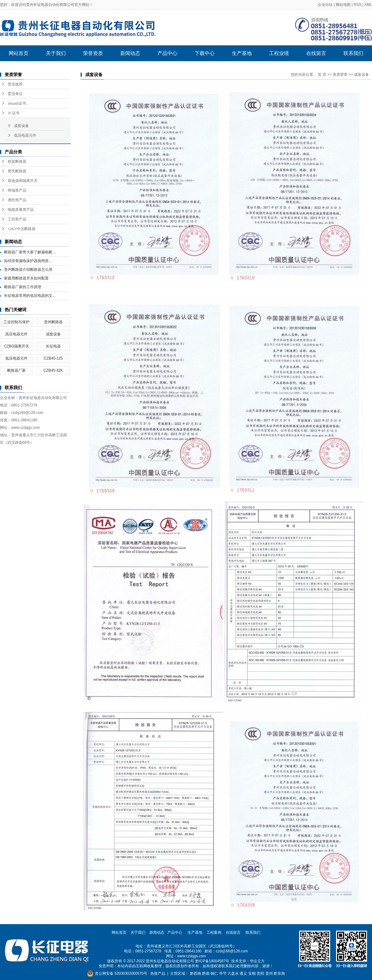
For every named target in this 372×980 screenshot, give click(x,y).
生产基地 (242, 53)
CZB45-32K (53, 370)
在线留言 (316, 53)
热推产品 (158, 973)
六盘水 (233, 973)
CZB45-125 (53, 358)
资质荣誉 (340, 75)
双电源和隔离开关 (23, 181)
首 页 (322, 75)
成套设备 (21, 126)
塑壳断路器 (17, 171)
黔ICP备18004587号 (212, 961)
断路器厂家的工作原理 (23, 287)
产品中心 (167, 53)
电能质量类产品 (21, 210)
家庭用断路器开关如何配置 (26, 278)
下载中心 (205, 53)
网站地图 (343, 5)
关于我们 (56, 53)
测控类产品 (17, 200)
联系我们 (353, 53)
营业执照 (15, 84)
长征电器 (53, 346)
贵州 (269, 973)
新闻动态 (130, 53)
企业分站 (325, 5)
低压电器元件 (25, 135)
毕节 (223, 973)
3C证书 (14, 113)
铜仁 (214, 973)
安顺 (252, 973)
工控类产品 (17, 219)
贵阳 (260, 973)
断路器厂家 (16, 370)
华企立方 (257, 961)
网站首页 (19, 53)
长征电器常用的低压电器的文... (30, 296)
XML (368, 5)
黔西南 (196, 973)
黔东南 (279, 973)
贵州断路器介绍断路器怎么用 (28, 270)
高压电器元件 (16, 334)
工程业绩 (279, 53)
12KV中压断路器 (22, 229)
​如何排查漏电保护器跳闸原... (28, 261)
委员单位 (15, 94)
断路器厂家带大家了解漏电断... (30, 252)
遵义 (243, 973)
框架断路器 (17, 161)
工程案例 (214, 932)
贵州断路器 (53, 322)
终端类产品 (17, 190)
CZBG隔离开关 (17, 346)
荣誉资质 (93, 53)
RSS (358, 5)
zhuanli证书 (17, 103)
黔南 (206, 973)
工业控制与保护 (16, 322)
